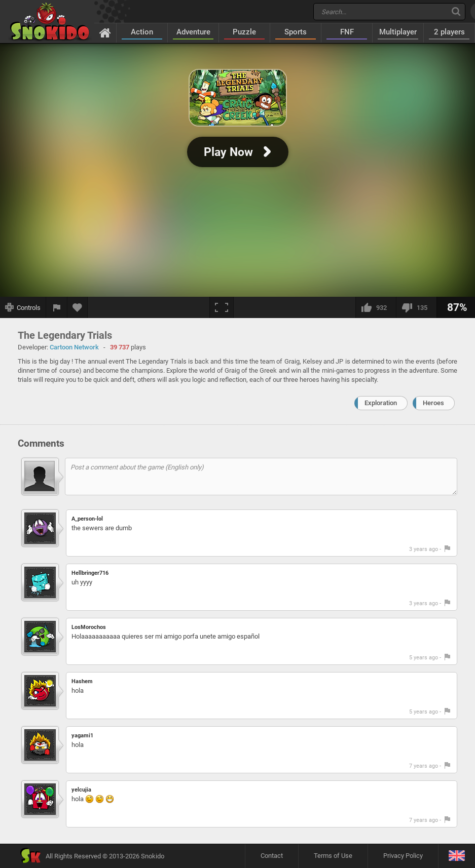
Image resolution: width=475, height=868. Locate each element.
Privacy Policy (403, 856)
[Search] (456, 11)
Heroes (433, 403)
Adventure (193, 32)
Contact (272, 856)
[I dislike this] (416, 307)
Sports (296, 32)
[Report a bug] (57, 307)
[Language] (456, 856)
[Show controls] (23, 307)
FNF (347, 32)
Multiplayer (398, 32)
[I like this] (376, 307)
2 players (449, 32)
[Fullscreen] (222, 307)
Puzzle (244, 32)
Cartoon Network (74, 347)
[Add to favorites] (78, 307)
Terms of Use (333, 856)
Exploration (381, 403)
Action (142, 32)
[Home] (105, 32)
